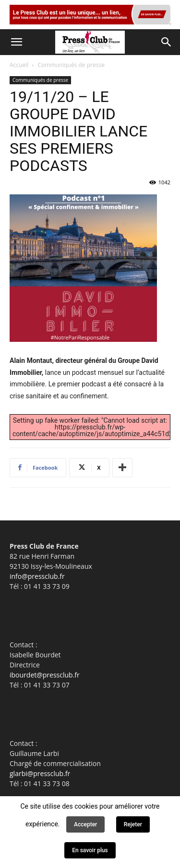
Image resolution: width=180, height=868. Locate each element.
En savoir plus (90, 850)
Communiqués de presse (71, 65)
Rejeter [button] (133, 824)
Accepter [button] (85, 824)
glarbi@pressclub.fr (40, 773)
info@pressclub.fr (37, 576)
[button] (16, 42)
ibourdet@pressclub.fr (45, 675)
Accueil (19, 65)
